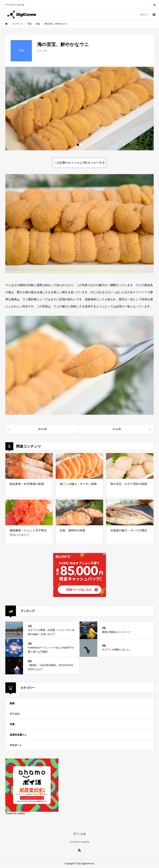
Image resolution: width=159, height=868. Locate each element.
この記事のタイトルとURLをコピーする (79, 163)
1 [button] (78, 145)
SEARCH (154, 5)
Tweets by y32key (15, 813)
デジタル (15, 714)
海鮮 (45, 51)
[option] (79, 109)
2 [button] (81, 145)
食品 (39, 51)
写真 (12, 724)
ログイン (144, 15)
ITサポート (16, 745)
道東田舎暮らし (18, 735)
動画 (12, 703)
